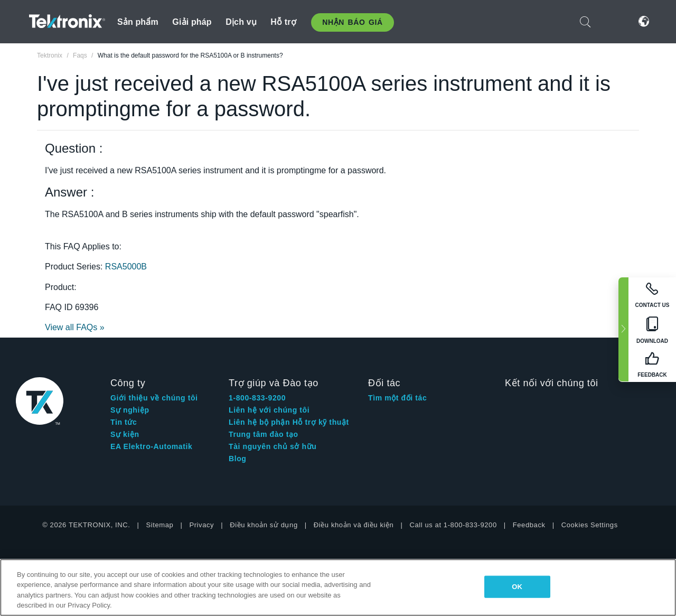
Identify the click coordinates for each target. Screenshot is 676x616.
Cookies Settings (590, 525)
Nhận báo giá (352, 22)
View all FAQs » (75, 327)
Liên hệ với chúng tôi (269, 410)
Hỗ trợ (283, 22)
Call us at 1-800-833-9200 (453, 525)
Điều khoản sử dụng (264, 525)
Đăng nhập (612, 21)
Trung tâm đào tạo (264, 434)
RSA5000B (126, 267)
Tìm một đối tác (397, 398)
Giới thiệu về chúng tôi (154, 398)
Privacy (201, 525)
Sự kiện (125, 434)
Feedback (529, 525)
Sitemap (160, 525)
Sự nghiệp (130, 410)
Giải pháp (192, 22)
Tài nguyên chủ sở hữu (273, 446)
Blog (238, 459)
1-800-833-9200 (257, 398)
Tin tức (124, 422)
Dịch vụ (241, 22)
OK (517, 587)
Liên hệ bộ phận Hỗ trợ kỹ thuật (289, 422)
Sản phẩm (138, 22)
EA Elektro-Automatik (151, 446)
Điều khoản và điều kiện (354, 525)
